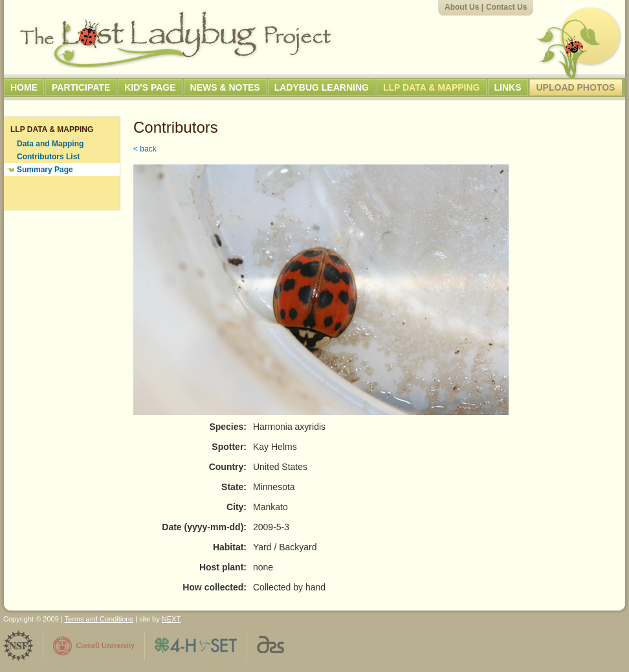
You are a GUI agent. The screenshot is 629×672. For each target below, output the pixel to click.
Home (24, 87)
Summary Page (45, 170)
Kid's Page (150, 87)
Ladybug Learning (322, 87)
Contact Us (506, 7)
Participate (81, 87)
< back (145, 149)
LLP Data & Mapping (432, 87)
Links (508, 87)
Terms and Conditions (99, 619)
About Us (462, 7)
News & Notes (225, 87)
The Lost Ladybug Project (175, 39)
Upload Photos (576, 87)
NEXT (171, 619)
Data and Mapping (50, 144)
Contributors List (48, 157)
